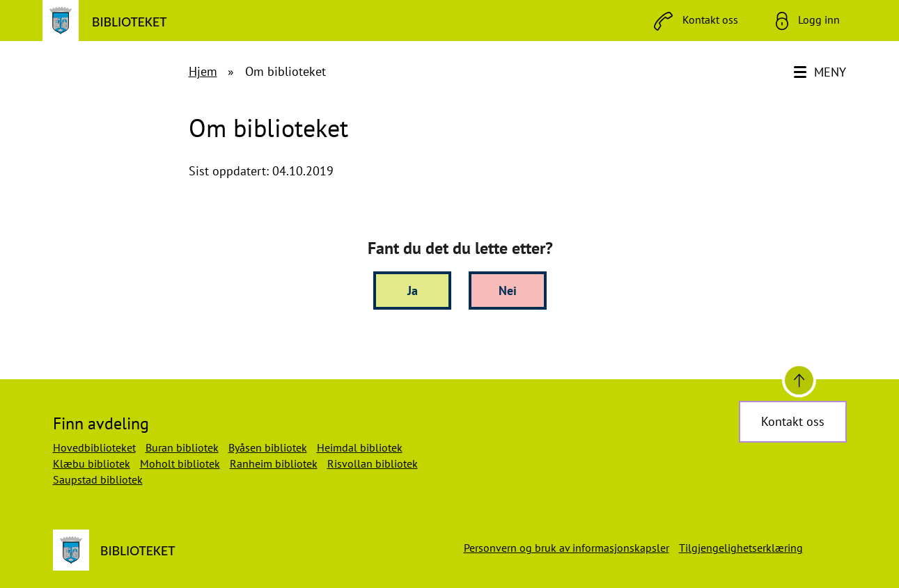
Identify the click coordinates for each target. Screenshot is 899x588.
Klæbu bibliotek (92, 463)
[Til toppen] (799, 380)
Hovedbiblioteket (94, 447)
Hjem (203, 71)
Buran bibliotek (182, 447)
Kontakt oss (793, 421)
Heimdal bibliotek (360, 447)
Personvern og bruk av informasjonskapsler (566, 548)
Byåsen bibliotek (268, 447)
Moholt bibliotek (180, 463)
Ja (413, 291)
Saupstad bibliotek (98, 479)
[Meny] (821, 72)
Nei (508, 291)
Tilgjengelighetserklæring (741, 548)
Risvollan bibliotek (373, 463)
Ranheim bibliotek (274, 463)
